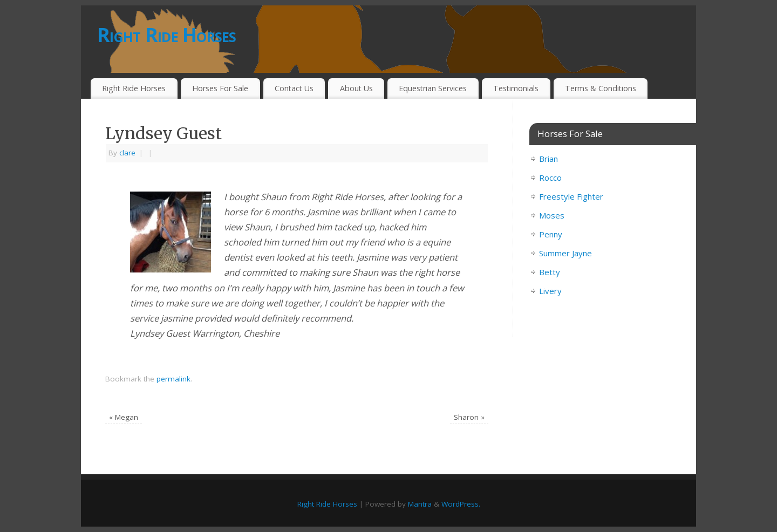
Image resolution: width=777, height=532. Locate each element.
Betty (550, 272)
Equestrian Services (433, 88)
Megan (124, 417)
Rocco (550, 178)
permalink (173, 379)
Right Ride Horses (167, 35)
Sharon (469, 417)
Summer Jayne (565, 253)
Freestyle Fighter (571, 196)
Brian (548, 159)
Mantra (420, 504)
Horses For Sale (220, 88)
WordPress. (461, 504)
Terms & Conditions (601, 88)
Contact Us (294, 88)
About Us (356, 88)
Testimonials (516, 88)
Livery (550, 291)
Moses (552, 215)
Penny (551, 234)
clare (127, 153)
